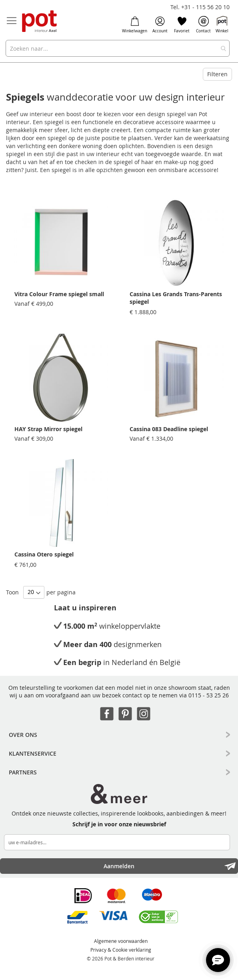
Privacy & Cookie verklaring (121, 950)
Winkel (222, 25)
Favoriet (182, 25)
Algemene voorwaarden (121, 941)
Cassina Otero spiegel (44, 554)
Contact (203, 25)
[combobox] (118, 48)
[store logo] (40, 22)
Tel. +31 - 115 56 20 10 (200, 7)
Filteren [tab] (217, 74)
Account (160, 25)
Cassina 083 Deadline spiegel (169, 429)
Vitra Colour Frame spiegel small (59, 294)
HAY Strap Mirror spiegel (48, 429)
